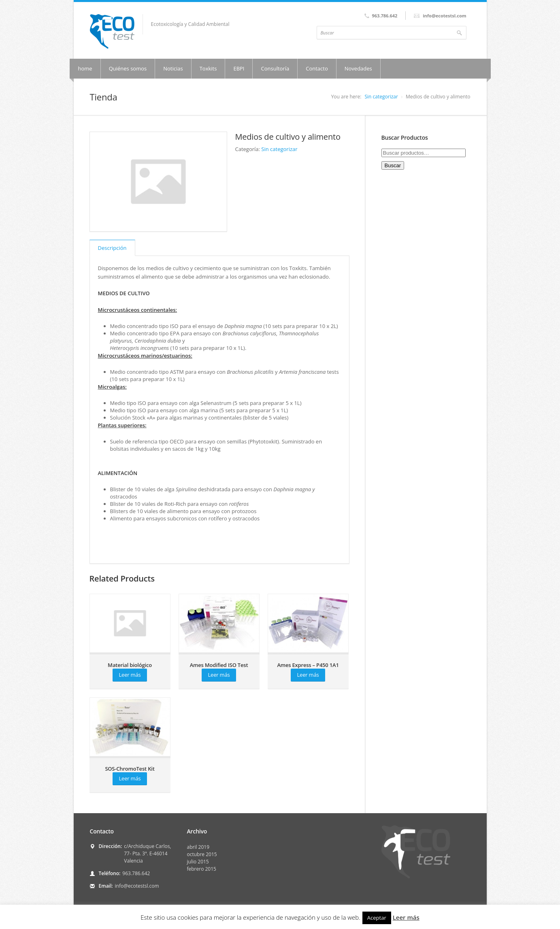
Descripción (112, 248)
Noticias (173, 68)
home (85, 68)
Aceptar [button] (377, 918)
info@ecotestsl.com (137, 886)
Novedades (358, 68)
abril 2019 (198, 847)
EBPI (239, 68)
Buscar (393, 165)
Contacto (317, 68)
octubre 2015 (202, 854)
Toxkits (208, 68)
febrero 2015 (202, 869)
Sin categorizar (381, 97)
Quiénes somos (128, 68)
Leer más (130, 675)
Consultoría (275, 68)
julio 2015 (198, 862)
